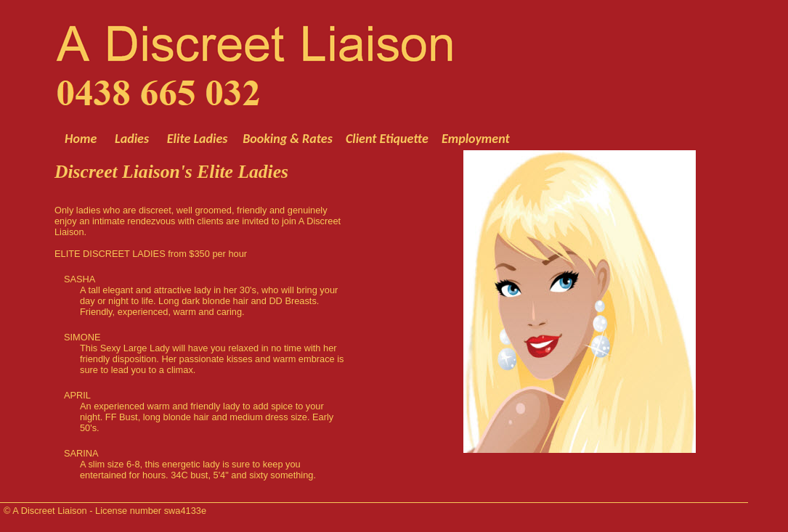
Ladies (132, 139)
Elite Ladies (198, 139)
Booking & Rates (289, 139)
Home (81, 139)
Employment (474, 139)
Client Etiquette (387, 139)
